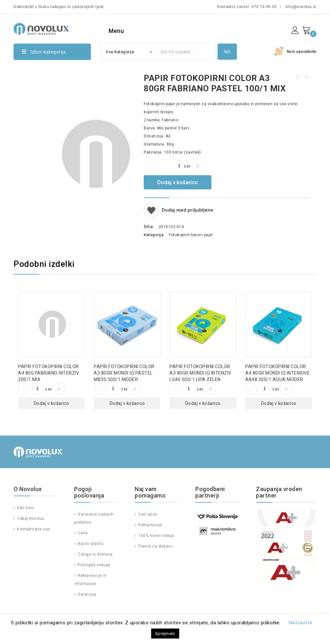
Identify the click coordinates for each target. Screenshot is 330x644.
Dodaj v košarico (178, 182)
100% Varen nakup (156, 536)
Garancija (87, 594)
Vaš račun (147, 514)
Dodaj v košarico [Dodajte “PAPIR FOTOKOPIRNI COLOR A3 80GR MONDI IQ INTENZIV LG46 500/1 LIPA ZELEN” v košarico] (203, 403)
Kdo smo (25, 508)
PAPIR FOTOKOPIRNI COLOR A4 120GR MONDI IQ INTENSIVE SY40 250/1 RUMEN (306, 77)
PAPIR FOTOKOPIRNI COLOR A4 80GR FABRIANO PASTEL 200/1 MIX (298, 77)
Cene (82, 533)
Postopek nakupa (94, 565)
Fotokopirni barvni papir (191, 235)
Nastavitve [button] (301, 623)
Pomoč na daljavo (155, 546)
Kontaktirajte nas (33, 529)
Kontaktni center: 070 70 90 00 (247, 7)
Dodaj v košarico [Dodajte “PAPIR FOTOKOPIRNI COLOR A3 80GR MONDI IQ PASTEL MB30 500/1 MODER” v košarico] (127, 403)
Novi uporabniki (302, 52)
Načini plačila (90, 544)
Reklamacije (150, 525)
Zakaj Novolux (30, 518)
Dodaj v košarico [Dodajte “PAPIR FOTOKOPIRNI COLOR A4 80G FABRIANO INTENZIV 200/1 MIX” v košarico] (52, 403)
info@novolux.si (301, 7)
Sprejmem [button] (165, 634)
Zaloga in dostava (95, 554)
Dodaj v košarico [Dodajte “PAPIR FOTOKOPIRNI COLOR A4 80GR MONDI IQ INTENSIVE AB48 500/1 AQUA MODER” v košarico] (279, 403)
